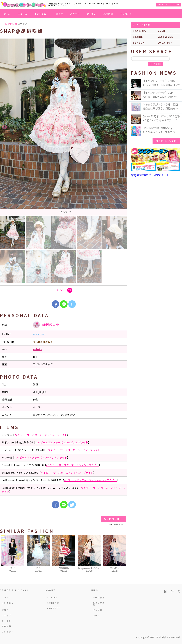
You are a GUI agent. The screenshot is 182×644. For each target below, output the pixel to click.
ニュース (23, 14)
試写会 (59, 14)
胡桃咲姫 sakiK (46, 325)
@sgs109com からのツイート (150, 175)
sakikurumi (39, 334)
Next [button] (123, 127)
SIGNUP (162, 5)
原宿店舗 (108, 14)
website (37, 349)
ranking (140, 31)
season (139, 43)
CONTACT (54, 608)
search (156, 64)
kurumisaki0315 (42, 342)
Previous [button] (4, 127)
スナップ (75, 14)
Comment (113, 519)
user (162, 31)
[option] (64, 127)
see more (166, 141)
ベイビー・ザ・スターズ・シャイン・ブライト (41, 435)
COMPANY (54, 603)
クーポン (92, 14)
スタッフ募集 (99, 604)
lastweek (165, 37)
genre (138, 37)
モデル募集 (99, 597)
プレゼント (126, 14)
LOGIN (175, 5)
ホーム (7, 14)
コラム (96, 615)
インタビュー (41, 14)
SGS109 (52, 597)
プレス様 (98, 610)
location (165, 43)
